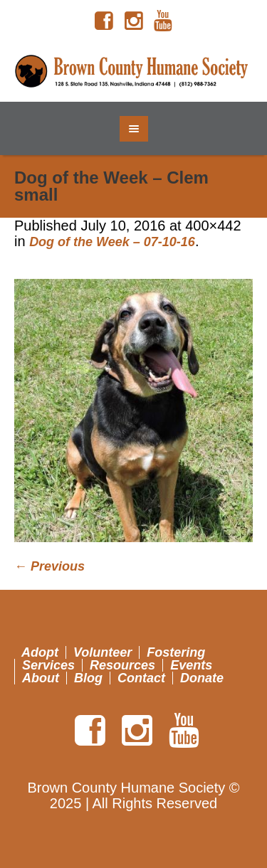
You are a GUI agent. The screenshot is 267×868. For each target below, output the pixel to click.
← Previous (49, 566)
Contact (141, 678)
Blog (88, 678)
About (41, 678)
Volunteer (103, 652)
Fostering (176, 652)
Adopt (40, 652)
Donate (202, 678)
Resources (122, 665)
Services (48, 665)
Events (191, 665)
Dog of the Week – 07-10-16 (112, 242)
